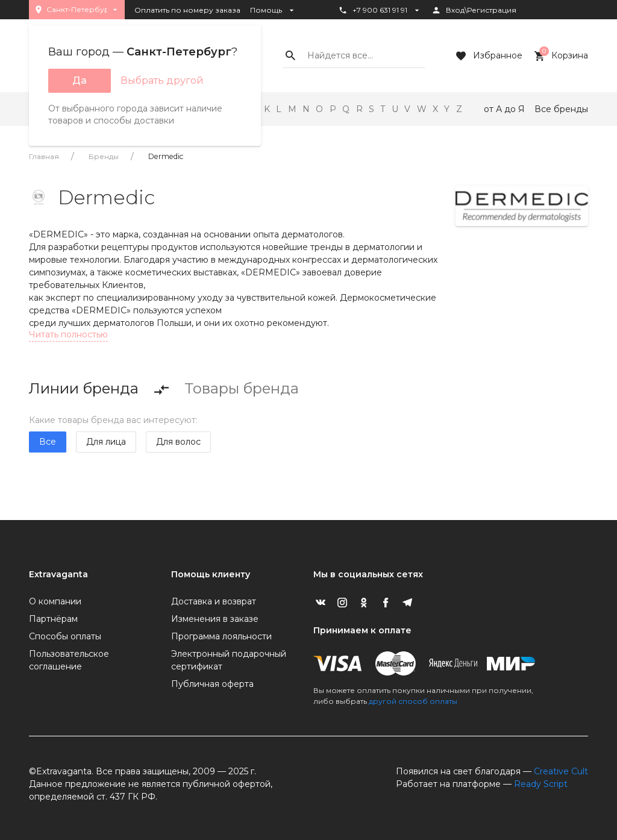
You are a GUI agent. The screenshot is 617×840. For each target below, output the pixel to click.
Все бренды (561, 109)
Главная (44, 156)
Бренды (104, 156)
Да (80, 80)
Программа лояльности (221, 636)
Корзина (560, 56)
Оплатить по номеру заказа (187, 10)
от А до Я (504, 109)
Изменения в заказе (215, 619)
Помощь (273, 10)
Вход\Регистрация (474, 10)
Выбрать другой (162, 80)
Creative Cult (561, 771)
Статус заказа (371, 31)
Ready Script (541, 784)
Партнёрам (53, 619)
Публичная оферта (212, 684)
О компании (55, 601)
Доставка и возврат (214, 601)
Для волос (178, 442)
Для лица (106, 442)
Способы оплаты (65, 636)
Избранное (488, 56)
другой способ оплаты (413, 701)
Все (48, 442)
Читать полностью (68, 334)
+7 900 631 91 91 (380, 10)
